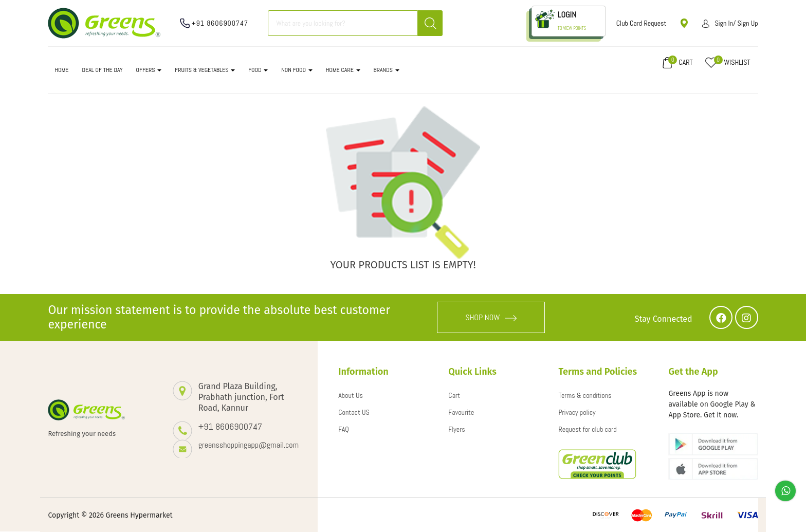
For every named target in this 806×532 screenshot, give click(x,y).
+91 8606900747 (220, 23)
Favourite (461, 412)
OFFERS (149, 70)
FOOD (258, 70)
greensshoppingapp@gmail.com (248, 445)
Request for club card (587, 429)
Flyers (456, 429)
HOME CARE (343, 70)
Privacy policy (577, 412)
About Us (351, 395)
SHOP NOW (491, 317)
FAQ (344, 429)
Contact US (354, 412)
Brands (387, 70)
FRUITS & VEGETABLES (205, 70)
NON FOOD (297, 70)
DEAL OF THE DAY (102, 70)
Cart (454, 395)
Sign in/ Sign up (730, 23)
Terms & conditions (585, 395)
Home (61, 70)
